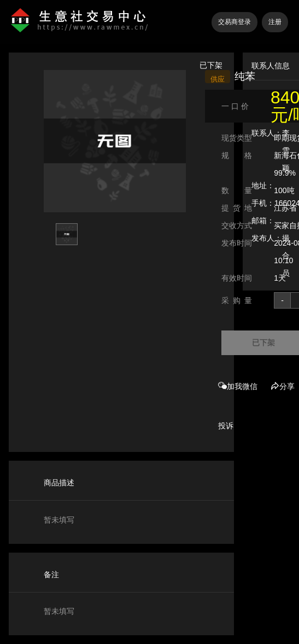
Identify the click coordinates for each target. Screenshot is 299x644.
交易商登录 (234, 22)
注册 (275, 22)
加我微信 (238, 386)
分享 (283, 386)
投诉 (226, 426)
